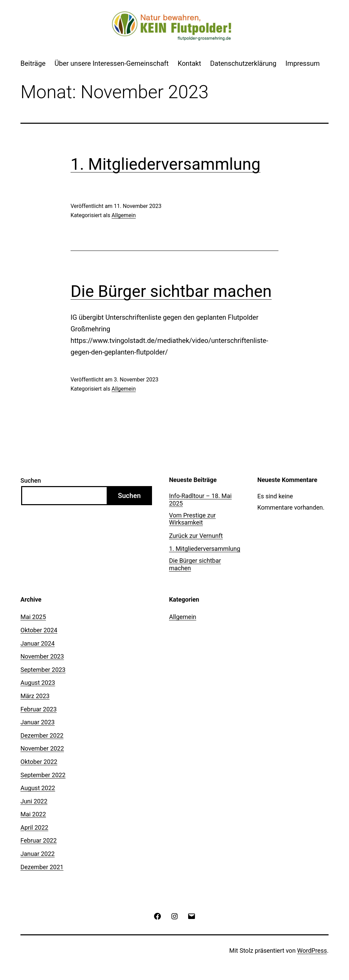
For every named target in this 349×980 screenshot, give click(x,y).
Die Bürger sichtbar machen (171, 291)
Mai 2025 (33, 617)
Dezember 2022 (42, 735)
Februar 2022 (39, 840)
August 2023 (38, 683)
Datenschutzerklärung (243, 63)
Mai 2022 (33, 814)
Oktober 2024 (39, 630)
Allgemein (124, 215)
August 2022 (38, 788)
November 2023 (42, 656)
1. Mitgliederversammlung (165, 164)
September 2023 (43, 670)
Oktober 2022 (39, 762)
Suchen (31, 480)
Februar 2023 (39, 709)
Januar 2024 (37, 643)
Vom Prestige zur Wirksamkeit (192, 519)
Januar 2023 (37, 722)
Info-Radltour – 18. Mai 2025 (200, 500)
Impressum (302, 63)
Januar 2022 (37, 854)
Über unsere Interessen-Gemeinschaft (112, 63)
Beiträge (33, 63)
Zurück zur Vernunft (196, 536)
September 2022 (43, 775)
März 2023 (35, 696)
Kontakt (189, 63)
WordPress (312, 951)
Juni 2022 (34, 801)
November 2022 (42, 748)
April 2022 (34, 827)
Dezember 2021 (42, 867)
